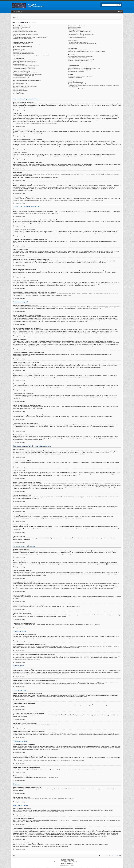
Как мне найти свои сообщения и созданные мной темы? (82, 62)
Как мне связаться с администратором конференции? (81, 88)
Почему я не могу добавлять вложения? (23, 70)
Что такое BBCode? (18, 82)
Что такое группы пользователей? (76, 30)
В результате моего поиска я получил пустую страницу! (81, 59)
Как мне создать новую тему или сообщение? (24, 60)
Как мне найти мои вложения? (75, 77)
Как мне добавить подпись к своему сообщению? (25, 63)
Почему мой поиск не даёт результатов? (78, 58)
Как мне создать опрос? (19, 64)
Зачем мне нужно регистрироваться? (22, 27)
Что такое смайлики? (18, 85)
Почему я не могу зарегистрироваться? (22, 30)
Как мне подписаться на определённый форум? (79, 70)
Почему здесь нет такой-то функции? (77, 84)
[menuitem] (20, 12)
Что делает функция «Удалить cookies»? (23, 39)
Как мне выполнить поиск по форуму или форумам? (80, 56)
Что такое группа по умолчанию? (76, 36)
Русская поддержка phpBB (67, 863)
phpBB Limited (61, 810)
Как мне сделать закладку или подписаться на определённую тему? (84, 68)
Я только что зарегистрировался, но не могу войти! (25, 31)
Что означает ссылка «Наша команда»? (78, 37)
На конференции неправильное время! (22, 46)
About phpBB (60, 812)
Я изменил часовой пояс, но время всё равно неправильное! (27, 48)
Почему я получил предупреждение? (22, 71)
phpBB (112, 253)
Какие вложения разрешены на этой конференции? (80, 76)
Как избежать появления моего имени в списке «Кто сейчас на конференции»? (32, 45)
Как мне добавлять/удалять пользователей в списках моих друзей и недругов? (87, 51)
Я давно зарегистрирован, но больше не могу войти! (26, 34)
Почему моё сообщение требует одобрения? (24, 76)
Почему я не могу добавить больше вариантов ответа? (26, 66)
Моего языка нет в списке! (19, 49)
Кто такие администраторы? (75, 27)
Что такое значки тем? (18, 93)
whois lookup (111, 830)
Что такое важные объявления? (21, 88)
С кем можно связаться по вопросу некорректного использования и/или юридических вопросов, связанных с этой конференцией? (94, 86)
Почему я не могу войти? (19, 33)
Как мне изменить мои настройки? (21, 44)
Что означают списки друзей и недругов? (78, 50)
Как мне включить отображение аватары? (23, 52)
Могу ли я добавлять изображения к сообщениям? (25, 86)
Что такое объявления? (19, 89)
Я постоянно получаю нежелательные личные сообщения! (82, 44)
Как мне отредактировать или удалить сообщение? (25, 61)
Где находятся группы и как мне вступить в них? (80, 31)
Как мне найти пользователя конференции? (79, 61)
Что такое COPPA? (18, 29)
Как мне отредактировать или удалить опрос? (24, 67)
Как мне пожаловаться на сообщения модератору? (25, 73)
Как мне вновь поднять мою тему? (21, 77)
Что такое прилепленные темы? (21, 91)
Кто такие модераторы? (74, 29)
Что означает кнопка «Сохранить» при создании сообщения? (28, 74)
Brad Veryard (71, 859)
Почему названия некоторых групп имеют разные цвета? (82, 34)
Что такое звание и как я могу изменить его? (24, 54)
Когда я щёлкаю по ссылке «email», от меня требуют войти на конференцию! (31, 55)
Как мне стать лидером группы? (76, 33)
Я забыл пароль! (17, 36)
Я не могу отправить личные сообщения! (78, 42)
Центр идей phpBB (98, 820)
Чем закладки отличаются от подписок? (78, 67)
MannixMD (71, 860)
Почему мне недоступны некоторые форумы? (24, 68)
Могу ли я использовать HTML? (21, 83)
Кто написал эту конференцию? (76, 82)
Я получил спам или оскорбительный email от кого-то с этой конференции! (86, 45)
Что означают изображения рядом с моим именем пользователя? (29, 51)
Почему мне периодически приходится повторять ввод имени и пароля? (30, 37)
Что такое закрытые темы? (19, 92)
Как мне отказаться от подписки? (76, 71)
